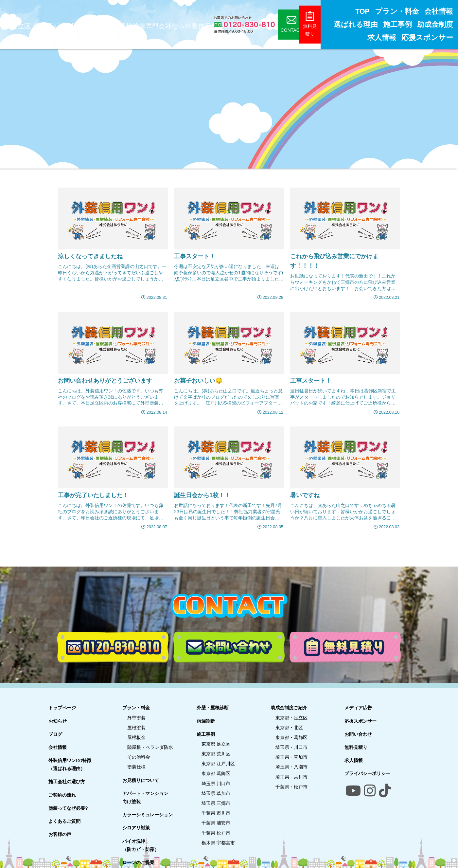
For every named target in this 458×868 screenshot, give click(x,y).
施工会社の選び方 (67, 782)
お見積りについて (141, 780)
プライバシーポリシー (367, 773)
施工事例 (206, 734)
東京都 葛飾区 (216, 773)
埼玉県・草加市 (291, 757)
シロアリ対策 (136, 828)
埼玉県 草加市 (216, 793)
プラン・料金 (136, 708)
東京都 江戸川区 (218, 764)
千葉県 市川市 (216, 813)
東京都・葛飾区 (291, 737)
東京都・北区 (289, 728)
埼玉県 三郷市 (216, 803)
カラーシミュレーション (148, 815)
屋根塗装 (136, 728)
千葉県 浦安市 (216, 823)
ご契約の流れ (62, 795)
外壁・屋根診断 (213, 708)
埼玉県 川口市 (216, 784)
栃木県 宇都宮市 (218, 843)
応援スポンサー (361, 721)
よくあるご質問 (64, 821)
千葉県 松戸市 (216, 833)
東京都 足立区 (216, 744)
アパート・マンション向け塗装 (145, 797)
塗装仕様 (136, 767)
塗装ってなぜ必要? (68, 808)
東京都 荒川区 (216, 754)
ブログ (55, 734)
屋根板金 (136, 737)
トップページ (62, 708)
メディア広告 (358, 708)
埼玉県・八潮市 (291, 767)
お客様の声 (60, 834)
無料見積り (356, 747)
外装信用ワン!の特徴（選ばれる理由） (70, 764)
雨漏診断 (206, 721)
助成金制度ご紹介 (289, 708)
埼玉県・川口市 (291, 747)
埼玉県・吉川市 (291, 777)
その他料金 (139, 757)
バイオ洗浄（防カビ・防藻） (141, 845)
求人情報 (354, 760)
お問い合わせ (358, 734)
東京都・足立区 (291, 718)
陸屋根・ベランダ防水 (150, 747)
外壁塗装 (136, 718)
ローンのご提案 (138, 862)
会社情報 (58, 747)
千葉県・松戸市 (291, 787)
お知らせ (58, 721)
